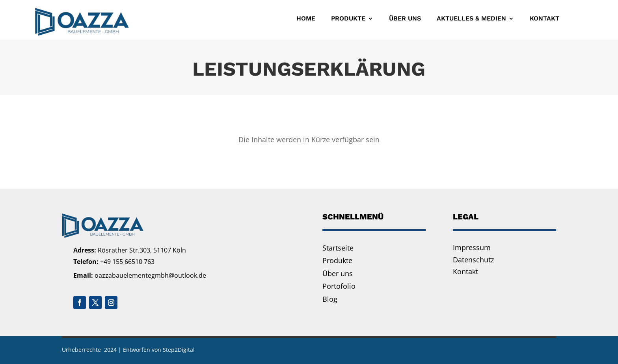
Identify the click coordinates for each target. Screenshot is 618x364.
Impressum (472, 247)
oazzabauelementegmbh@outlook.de (150, 275)
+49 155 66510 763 (127, 262)
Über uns (405, 18)
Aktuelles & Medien (471, 18)
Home (306, 18)
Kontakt (544, 18)
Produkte (348, 18)
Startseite (338, 248)
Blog (330, 299)
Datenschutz (473, 260)
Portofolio (339, 286)
